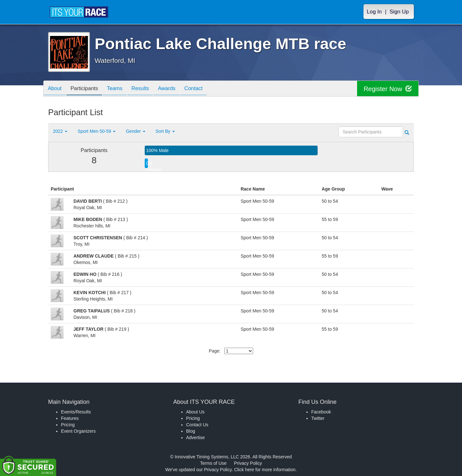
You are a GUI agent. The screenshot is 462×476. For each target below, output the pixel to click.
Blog (191, 431)
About (56, 89)
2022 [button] (60, 131)
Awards (175, 89)
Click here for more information (265, 470)
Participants (87, 89)
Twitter (318, 418)
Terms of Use (213, 463)
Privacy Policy (248, 463)
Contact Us (197, 425)
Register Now (388, 89)
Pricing (68, 425)
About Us (195, 412)
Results (146, 89)
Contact (203, 89)
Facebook (321, 412)
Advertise (195, 438)
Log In (374, 12)
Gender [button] (136, 131)
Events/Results (76, 412)
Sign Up (399, 12)
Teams (119, 89)
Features (70, 418)
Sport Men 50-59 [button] (97, 131)
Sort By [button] (165, 131)
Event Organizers (78, 431)
